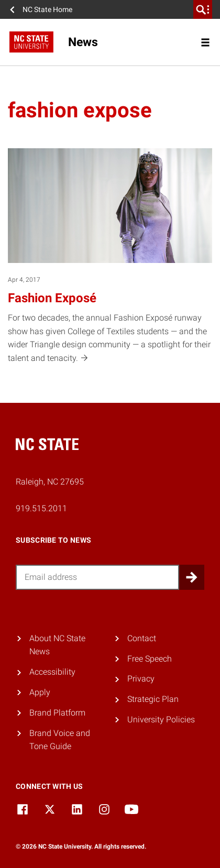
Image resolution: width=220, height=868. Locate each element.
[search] (203, 9)
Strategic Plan (153, 699)
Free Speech (150, 659)
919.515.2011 (41, 508)
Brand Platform (57, 713)
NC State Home (47, 9)
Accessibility (52, 672)
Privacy (141, 679)
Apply (40, 692)
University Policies (161, 719)
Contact (142, 638)
